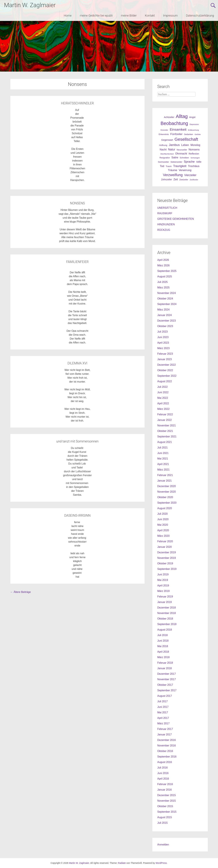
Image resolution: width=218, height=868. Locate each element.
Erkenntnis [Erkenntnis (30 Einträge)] (164, 134)
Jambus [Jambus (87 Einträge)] (174, 145)
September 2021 (167, 437)
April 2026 (163, 260)
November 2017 (166, 679)
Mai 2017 (163, 712)
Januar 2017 (164, 735)
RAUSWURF (165, 213)
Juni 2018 (163, 641)
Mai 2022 (163, 398)
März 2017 (163, 723)
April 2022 (163, 403)
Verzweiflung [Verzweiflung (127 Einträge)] (173, 175)
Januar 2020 (164, 547)
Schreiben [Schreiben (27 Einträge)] (184, 158)
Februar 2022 (165, 414)
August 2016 (165, 762)
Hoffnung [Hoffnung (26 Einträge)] (163, 145)
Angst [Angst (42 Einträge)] (192, 117)
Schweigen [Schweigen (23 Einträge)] (195, 158)
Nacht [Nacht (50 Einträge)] (163, 149)
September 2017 (167, 690)
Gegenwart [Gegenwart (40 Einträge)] (167, 140)
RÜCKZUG (164, 230)
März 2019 (163, 591)
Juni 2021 (163, 453)
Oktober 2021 (165, 431)
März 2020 (163, 536)
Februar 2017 (165, 729)
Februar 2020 (165, 541)
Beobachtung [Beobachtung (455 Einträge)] (174, 123)
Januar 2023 (164, 359)
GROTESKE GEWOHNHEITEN (176, 219)
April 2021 (163, 464)
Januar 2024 (164, 315)
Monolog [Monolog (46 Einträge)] (195, 145)
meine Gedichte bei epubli (96, 15)
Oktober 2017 (165, 685)
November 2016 (166, 746)
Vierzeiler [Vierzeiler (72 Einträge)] (190, 175)
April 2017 (163, 718)
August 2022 (165, 381)
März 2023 (163, 348)
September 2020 (167, 503)
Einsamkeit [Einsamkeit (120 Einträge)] (178, 129)
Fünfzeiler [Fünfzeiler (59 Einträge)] (176, 134)
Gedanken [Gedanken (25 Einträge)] (189, 134)
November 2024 (166, 293)
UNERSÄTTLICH (167, 208)
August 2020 (165, 508)
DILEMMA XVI (77, 363)
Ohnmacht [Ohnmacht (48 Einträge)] (181, 154)
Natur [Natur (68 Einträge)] (172, 149)
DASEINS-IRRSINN (77, 515)
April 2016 (163, 779)
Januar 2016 (164, 790)
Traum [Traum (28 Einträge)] (169, 166)
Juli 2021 (162, 448)
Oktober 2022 (165, 370)
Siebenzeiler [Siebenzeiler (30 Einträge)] (176, 162)
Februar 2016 (165, 784)
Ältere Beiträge (21, 592)
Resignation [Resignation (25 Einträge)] (165, 158)
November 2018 (166, 613)
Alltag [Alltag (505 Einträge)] (182, 116)
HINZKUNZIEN (166, 224)
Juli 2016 (162, 768)
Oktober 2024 (165, 299)
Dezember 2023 (166, 321)
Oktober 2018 (165, 619)
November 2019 (166, 558)
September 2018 (167, 624)
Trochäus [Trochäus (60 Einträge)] (194, 166)
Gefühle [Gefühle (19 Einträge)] (198, 134)
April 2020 (163, 530)
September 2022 (167, 376)
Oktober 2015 (165, 806)
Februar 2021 (165, 475)
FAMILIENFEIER (77, 262)
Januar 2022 (164, 420)
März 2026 (163, 265)
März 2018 (163, 657)
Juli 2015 (162, 823)
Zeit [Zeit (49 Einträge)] (176, 179)
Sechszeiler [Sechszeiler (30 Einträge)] (163, 162)
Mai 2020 (163, 525)
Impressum (170, 15)
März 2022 (163, 409)
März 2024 (163, 310)
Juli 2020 (162, 514)
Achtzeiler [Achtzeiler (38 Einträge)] (169, 117)
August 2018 (165, 630)
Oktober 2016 (165, 751)
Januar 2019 (164, 602)
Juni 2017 (163, 707)
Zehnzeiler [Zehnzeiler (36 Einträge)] (167, 180)
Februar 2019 (165, 597)
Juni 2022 (163, 392)
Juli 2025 (162, 282)
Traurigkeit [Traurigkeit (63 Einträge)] (180, 166)
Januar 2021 (164, 481)
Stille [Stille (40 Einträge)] (199, 162)
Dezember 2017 (166, 674)
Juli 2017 (162, 701)
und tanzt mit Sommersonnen (77, 441)
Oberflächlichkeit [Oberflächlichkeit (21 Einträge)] (167, 154)
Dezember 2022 (166, 365)
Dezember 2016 (166, 740)
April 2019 (163, 586)
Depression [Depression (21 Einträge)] (194, 124)
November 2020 (166, 492)
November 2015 (166, 801)
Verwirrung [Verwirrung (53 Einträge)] (185, 170)
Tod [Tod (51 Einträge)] (162, 166)
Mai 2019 (163, 580)
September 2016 (167, 757)
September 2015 (167, 812)
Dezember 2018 (166, 608)
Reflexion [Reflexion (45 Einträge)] (194, 154)
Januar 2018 (164, 668)
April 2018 (163, 652)
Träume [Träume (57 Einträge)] (173, 170)
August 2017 (165, 696)
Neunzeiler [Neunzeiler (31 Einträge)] (182, 150)
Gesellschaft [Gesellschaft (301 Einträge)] (186, 139)
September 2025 (167, 271)
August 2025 (165, 276)
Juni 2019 (163, 574)
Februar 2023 (165, 354)
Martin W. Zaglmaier (30, 5)
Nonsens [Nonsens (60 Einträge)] (194, 149)
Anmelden (163, 845)
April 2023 (163, 343)
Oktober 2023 (165, 326)
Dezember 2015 (166, 795)
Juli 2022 (162, 387)
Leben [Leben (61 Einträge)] (185, 145)
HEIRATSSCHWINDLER (77, 103)
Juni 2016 (163, 773)
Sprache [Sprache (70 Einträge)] (189, 162)
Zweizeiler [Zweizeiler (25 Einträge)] (184, 180)
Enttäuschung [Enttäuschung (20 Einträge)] (193, 130)
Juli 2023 (162, 332)
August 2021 (165, 442)
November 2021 (166, 425)
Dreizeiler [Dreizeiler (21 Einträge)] (164, 130)
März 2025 (163, 288)
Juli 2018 (162, 635)
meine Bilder (129, 15)
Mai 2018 (163, 646)
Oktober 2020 (165, 497)
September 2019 (167, 569)
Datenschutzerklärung (200, 15)
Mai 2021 (163, 459)
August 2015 (165, 817)
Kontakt (150, 15)
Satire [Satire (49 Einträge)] (175, 158)
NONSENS (77, 203)
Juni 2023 (163, 337)
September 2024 (167, 304)
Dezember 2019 (166, 552)
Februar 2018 (165, 663)
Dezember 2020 (166, 486)
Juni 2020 (163, 519)
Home (68, 15)
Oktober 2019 (165, 563)
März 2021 (163, 470)
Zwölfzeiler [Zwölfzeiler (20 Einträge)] (194, 180)
